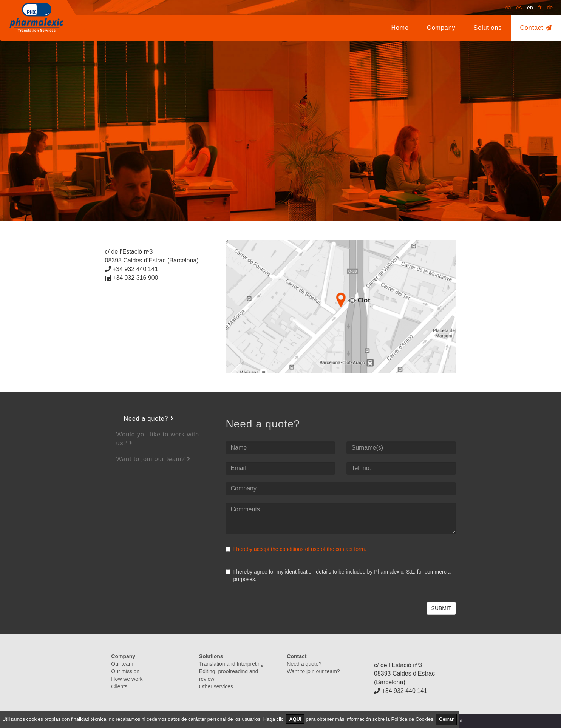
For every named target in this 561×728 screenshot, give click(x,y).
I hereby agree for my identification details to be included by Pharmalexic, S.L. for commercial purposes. (338, 575)
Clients (119, 686)
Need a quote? (149, 419)
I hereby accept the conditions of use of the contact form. (300, 549)
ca (508, 8)
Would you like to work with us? (158, 439)
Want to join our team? (154, 459)
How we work (127, 679)
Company (446, 27)
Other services (216, 686)
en (530, 8)
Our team (122, 664)
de (550, 8)
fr (540, 8)
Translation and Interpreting (231, 664)
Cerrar (446, 719)
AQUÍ (295, 719)
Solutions (488, 28)
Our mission (125, 671)
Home (400, 28)
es (519, 8)
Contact (536, 28)
